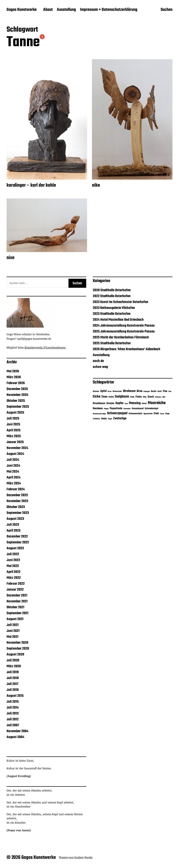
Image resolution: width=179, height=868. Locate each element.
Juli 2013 (13, 713)
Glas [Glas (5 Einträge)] (145, 397)
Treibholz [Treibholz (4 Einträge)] (96, 419)
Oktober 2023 (16, 507)
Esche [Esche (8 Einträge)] (111, 397)
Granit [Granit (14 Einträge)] (151, 397)
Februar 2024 (16, 489)
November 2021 (17, 601)
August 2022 (15, 548)
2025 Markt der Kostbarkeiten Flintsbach (121, 337)
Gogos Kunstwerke (22, 10)
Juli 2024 (13, 460)
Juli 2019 (13, 672)
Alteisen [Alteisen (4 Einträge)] (96, 391)
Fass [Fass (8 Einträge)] (132, 397)
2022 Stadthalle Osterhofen (112, 296)
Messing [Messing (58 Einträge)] (135, 403)
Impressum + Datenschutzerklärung (109, 10)
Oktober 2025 (16, 401)
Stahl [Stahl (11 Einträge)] (156, 414)
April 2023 (13, 531)
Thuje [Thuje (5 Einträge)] (167, 414)
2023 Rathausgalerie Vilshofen (114, 308)
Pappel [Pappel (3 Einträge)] (106, 409)
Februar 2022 (16, 584)
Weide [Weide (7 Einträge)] (104, 419)
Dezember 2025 (17, 389)
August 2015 (15, 696)
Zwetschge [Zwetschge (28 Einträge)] (120, 419)
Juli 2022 (13, 554)
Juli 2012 (13, 719)
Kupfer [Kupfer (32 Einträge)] (119, 403)
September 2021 (17, 613)
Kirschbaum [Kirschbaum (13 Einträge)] (99, 403)
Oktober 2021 (15, 607)
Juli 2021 (13, 625)
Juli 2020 (13, 660)
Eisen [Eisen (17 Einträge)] (104, 397)
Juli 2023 (13, 525)
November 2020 (17, 643)
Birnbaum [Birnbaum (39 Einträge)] (129, 391)
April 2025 (14, 430)
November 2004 (17, 731)
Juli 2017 (12, 684)
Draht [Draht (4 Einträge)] (160, 391)
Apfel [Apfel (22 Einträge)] (103, 391)
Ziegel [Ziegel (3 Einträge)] (110, 419)
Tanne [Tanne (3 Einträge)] (162, 414)
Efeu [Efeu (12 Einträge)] (165, 391)
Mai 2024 (13, 472)
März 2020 (14, 666)
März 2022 (14, 578)
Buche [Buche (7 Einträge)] (154, 391)
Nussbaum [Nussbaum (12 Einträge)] (98, 409)
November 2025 (17, 395)
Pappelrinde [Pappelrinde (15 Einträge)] (116, 409)
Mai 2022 (13, 566)
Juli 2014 (13, 708)
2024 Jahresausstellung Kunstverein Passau (124, 326)
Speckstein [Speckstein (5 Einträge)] (148, 414)
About (48, 10)
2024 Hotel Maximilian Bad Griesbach (118, 320)
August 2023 (15, 519)
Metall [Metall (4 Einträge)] (144, 404)
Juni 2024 (13, 466)
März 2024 (14, 483)
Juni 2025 (13, 424)
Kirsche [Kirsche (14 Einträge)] (110, 403)
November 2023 (17, 501)
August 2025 (15, 413)
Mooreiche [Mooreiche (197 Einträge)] (157, 403)
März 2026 (14, 377)
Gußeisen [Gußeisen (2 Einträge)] (158, 397)
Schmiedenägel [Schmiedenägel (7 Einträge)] (151, 409)
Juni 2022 (13, 560)
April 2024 (14, 478)
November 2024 (17, 448)
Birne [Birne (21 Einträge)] (140, 391)
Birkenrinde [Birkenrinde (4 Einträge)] (117, 391)
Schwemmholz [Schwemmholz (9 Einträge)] (135, 414)
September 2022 (18, 542)
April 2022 (13, 572)
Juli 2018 (13, 678)
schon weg (100, 367)
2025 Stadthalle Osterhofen (112, 343)
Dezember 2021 (17, 595)
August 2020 (15, 654)
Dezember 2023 (17, 495)
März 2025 (14, 436)
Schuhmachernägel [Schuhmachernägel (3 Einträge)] (99, 414)
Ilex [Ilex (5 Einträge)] (164, 397)
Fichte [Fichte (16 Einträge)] (139, 397)
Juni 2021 (13, 631)
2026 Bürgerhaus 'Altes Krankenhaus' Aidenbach (127, 349)
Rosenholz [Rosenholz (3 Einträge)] (127, 409)
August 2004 (15, 737)
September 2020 (18, 649)
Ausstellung (66, 10)
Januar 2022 (15, 590)
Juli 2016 (13, 690)
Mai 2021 (12, 637)
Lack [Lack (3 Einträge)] (126, 404)
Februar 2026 (16, 383)
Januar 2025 (15, 442)
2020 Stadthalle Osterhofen (112, 290)
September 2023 (18, 513)
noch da (98, 361)
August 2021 (15, 619)
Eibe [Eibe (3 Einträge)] (170, 392)
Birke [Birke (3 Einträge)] (110, 392)
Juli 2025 (13, 419)
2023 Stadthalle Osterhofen (112, 314)
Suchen (167, 10)
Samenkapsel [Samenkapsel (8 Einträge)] (138, 409)
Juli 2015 (13, 702)
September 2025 (18, 407)
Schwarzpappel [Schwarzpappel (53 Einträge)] (117, 413)
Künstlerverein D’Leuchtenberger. (45, 347)
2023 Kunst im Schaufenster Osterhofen (121, 302)
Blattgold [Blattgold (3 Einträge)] (147, 392)
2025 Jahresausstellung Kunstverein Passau (124, 332)
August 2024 (15, 454)
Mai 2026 (13, 371)
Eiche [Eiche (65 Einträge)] (97, 397)
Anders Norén (83, 858)
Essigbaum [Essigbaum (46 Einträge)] (122, 397)
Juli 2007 (13, 725)
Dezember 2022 (17, 536)
